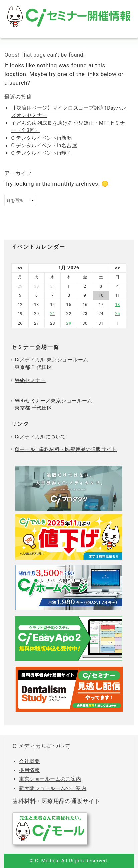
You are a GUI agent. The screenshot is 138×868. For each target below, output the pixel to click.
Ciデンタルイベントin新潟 (41, 138)
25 (117, 314)
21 (52, 314)
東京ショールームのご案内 (50, 779)
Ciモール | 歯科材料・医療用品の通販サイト (66, 449)
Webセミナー (30, 380)
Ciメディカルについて (40, 437)
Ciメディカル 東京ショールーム (51, 360)
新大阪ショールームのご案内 (53, 788)
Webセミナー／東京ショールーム (53, 401)
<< (20, 268)
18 (117, 305)
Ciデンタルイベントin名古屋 (44, 146)
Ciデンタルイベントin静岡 (41, 153)
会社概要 (29, 761)
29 (69, 323)
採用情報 (29, 770)
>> (118, 268)
